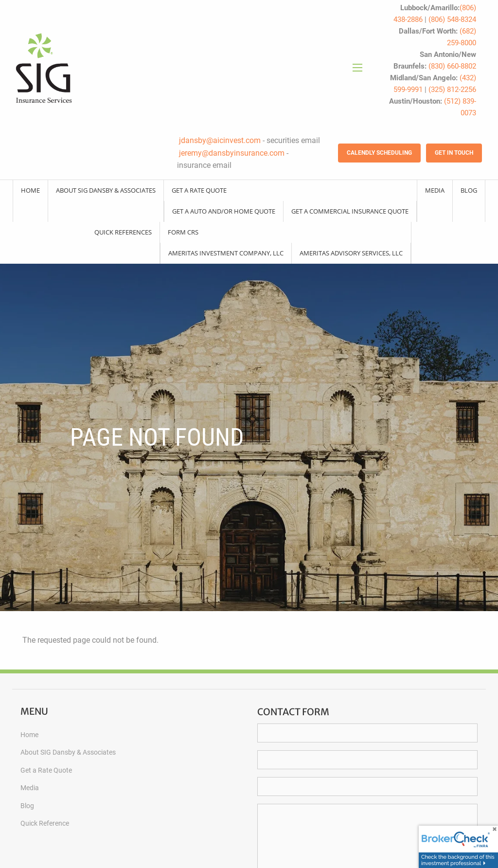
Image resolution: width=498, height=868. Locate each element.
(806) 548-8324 (452, 19)
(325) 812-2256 (452, 90)
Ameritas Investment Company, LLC (226, 253)
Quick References (123, 232)
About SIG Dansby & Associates (106, 190)
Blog (469, 190)
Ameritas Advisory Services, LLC (351, 253)
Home (30, 190)
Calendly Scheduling (379, 153)
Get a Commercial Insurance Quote (350, 211)
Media (435, 190)
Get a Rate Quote (199, 190)
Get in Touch (454, 153)
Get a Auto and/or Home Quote (224, 211)
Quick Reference (45, 823)
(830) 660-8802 (452, 66)
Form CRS (183, 232)
